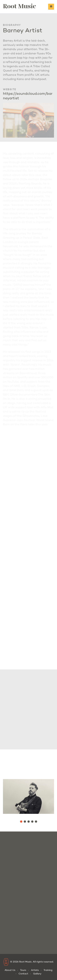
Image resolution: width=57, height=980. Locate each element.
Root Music (19, 6)
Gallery (37, 974)
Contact (23, 974)
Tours (23, 970)
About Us (10, 970)
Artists (35, 970)
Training (48, 970)
